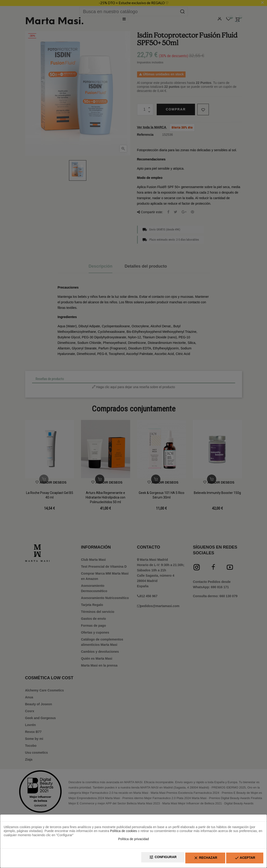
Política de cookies (124, 833)
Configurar (151, 859)
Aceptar (242, 859)
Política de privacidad (133, 841)
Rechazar (198, 859)
